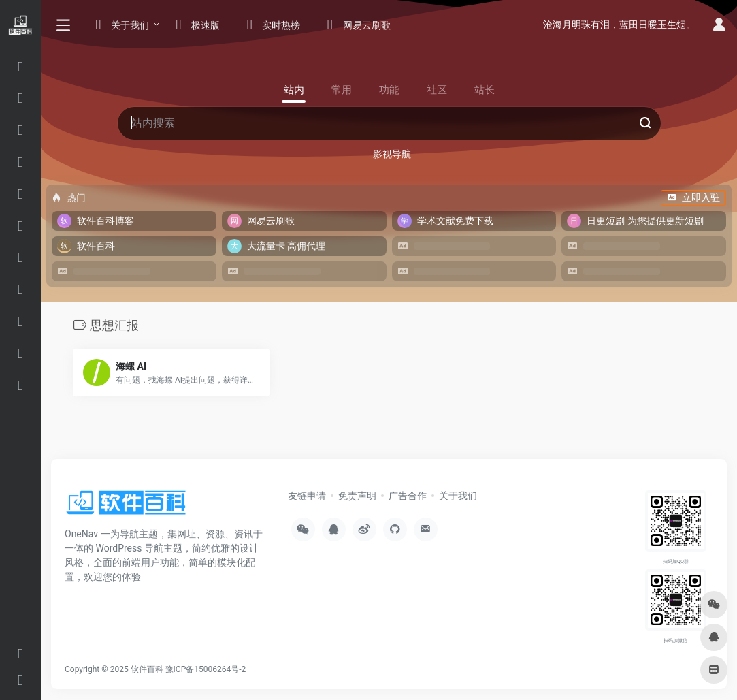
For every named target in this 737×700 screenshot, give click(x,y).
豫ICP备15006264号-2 (206, 669)
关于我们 (458, 496)
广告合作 (408, 496)
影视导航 (392, 154)
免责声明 (357, 496)
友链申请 (307, 496)
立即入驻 (693, 197)
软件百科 (147, 669)
